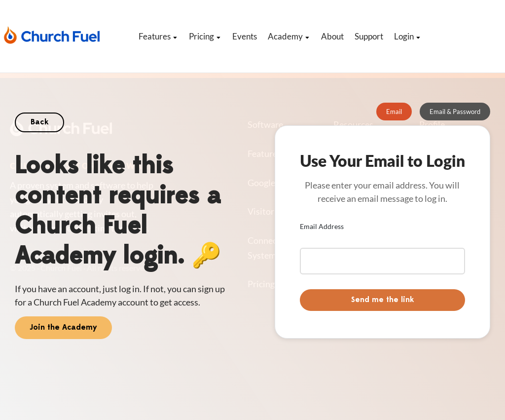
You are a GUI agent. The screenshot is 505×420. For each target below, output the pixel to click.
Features (158, 36)
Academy (289, 36)
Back (39, 122)
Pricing (205, 36)
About (332, 36)
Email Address (322, 226)
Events (245, 36)
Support (369, 36)
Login (408, 36)
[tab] (394, 112)
